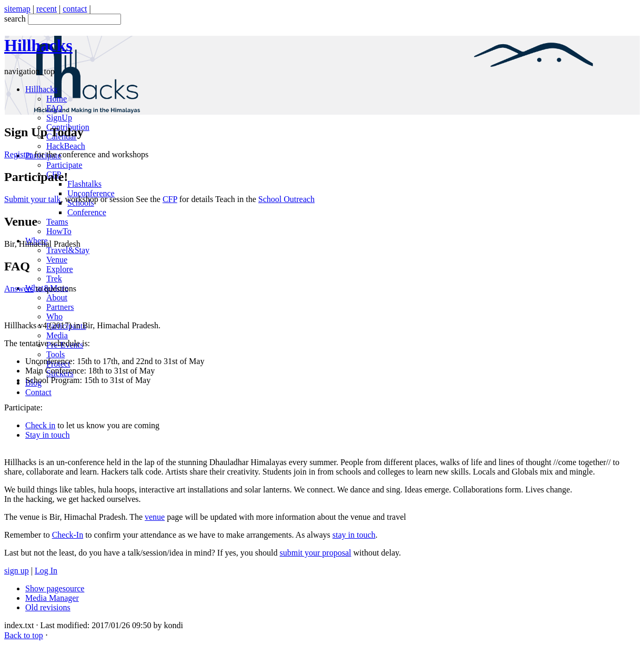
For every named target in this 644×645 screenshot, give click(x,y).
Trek (54, 279)
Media (57, 335)
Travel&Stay (68, 250)
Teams (57, 222)
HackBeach (66, 146)
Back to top (24, 635)
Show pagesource (55, 588)
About (57, 298)
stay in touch (354, 535)
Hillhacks (41, 89)
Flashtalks (84, 184)
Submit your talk (33, 199)
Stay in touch (47, 435)
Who (54, 316)
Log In (46, 571)
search (15, 19)
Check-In (68, 535)
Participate (64, 165)
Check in (40, 425)
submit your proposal (315, 553)
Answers (19, 289)
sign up (17, 571)
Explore (60, 269)
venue (155, 517)
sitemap (17, 9)
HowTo (59, 231)
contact (75, 9)
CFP (170, 199)
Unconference (91, 193)
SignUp (59, 118)
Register (18, 154)
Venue (57, 260)
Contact (38, 392)
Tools (56, 354)
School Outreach (286, 199)
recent (47, 9)
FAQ (54, 108)
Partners (60, 307)
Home (57, 99)
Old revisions (48, 607)
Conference (87, 212)
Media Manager (52, 598)
